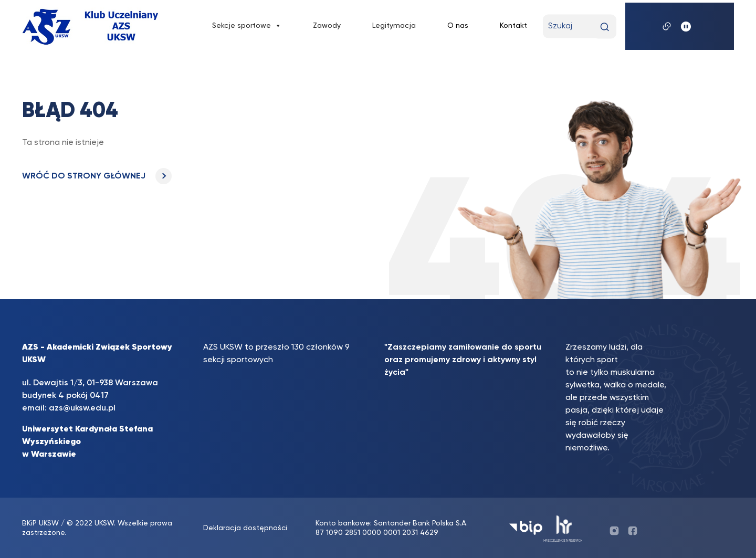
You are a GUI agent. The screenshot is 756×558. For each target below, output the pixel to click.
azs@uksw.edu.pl (82, 408)
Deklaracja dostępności (245, 528)
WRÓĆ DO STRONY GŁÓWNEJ (97, 176)
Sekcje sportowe (247, 26)
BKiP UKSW (41, 523)
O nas (458, 26)
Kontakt (513, 26)
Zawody (327, 26)
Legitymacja (394, 26)
